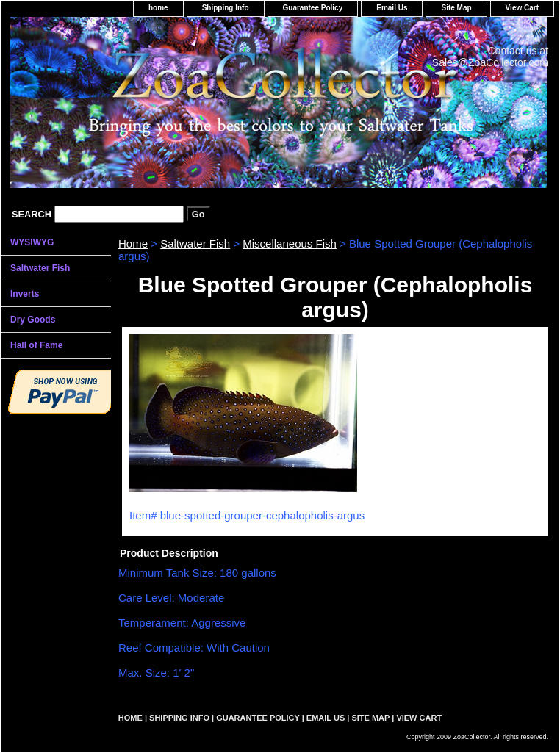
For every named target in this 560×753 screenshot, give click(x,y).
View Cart (522, 8)
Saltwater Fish (195, 244)
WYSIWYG (32, 242)
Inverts (25, 294)
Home (133, 244)
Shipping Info (226, 8)
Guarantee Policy (313, 8)
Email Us (392, 8)
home (158, 8)
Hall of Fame (36, 345)
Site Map (456, 8)
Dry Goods (33, 320)
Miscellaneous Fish (290, 244)
